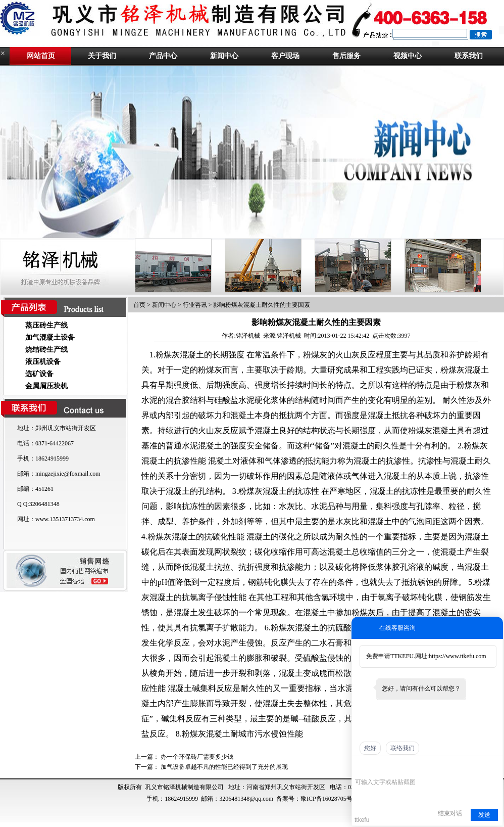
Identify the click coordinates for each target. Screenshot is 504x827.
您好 (370, 748)
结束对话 (450, 813)
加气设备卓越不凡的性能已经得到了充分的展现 (224, 767)
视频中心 (408, 56)
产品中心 (163, 56)
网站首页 (41, 56)
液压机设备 (43, 362)
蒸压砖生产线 (46, 325)
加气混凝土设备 (50, 337)
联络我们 (402, 748)
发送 (484, 815)
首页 (139, 305)
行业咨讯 (195, 305)
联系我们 (469, 56)
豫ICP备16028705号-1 (329, 799)
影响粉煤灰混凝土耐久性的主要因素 (262, 305)
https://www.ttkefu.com (457, 656)
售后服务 (346, 56)
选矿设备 (39, 374)
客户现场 (285, 56)
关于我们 (102, 56)
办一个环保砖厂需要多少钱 (197, 757)
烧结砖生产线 (46, 350)
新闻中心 (224, 56)
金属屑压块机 (46, 386)
